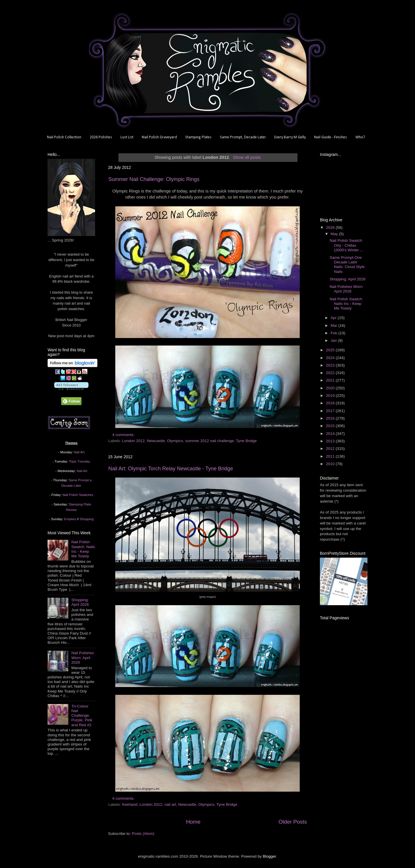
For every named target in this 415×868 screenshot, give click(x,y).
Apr (334, 318)
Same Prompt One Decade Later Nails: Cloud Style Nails (347, 265)
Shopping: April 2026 (80, 602)
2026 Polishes (101, 137)
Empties (70, 519)
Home (193, 822)
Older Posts (293, 822)
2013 (331, 441)
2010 (331, 464)
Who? (360, 137)
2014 (331, 434)
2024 (331, 358)
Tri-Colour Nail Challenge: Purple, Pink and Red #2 (82, 716)
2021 (331, 380)
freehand (130, 804)
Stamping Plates (198, 137)
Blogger (269, 856)
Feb (334, 333)
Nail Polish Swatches (78, 495)
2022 (331, 373)
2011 (331, 456)
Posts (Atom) (143, 834)
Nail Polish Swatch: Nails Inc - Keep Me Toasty (83, 549)
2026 (331, 228)
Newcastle (156, 441)
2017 (331, 411)
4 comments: (124, 435)
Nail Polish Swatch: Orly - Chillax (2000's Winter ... (347, 245)
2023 (331, 365)
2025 (331, 350)
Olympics (175, 441)
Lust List (127, 137)
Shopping (87, 519)
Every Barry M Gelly (290, 137)
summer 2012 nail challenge (209, 441)
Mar (334, 325)
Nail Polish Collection (64, 137)
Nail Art (79, 452)
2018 (331, 403)
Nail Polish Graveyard (159, 137)
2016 (331, 418)
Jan (334, 340)
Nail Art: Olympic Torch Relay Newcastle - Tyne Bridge (171, 469)
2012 (331, 449)
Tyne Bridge (246, 441)
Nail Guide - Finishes (331, 137)
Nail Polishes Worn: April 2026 (82, 657)
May (335, 234)
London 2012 (133, 441)
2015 (331, 426)
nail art (170, 804)
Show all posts (247, 157)
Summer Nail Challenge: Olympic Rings (154, 179)
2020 (331, 388)
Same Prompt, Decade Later (243, 137)
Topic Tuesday (79, 461)
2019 (331, 396)
